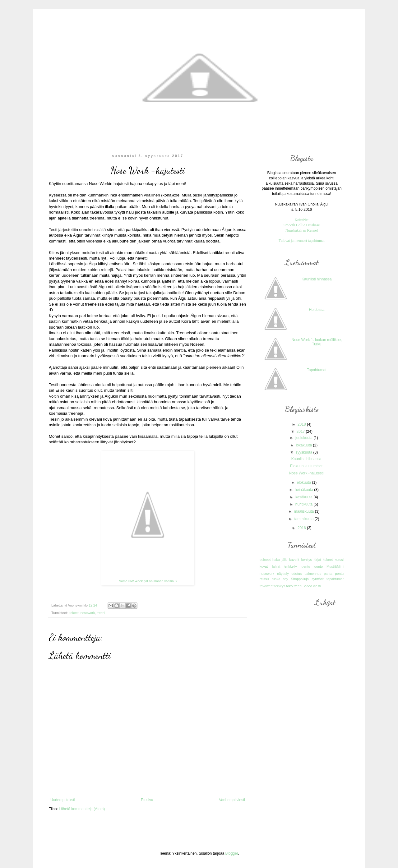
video (308, 586)
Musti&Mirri (335, 566)
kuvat (264, 566)
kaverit (294, 560)
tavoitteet (267, 586)
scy (286, 579)
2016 (302, 528)
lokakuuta (305, 445)
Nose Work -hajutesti (306, 473)
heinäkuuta (304, 490)
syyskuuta (305, 452)
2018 (302, 424)
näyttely (283, 574)
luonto (318, 566)
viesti (317, 586)
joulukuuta (304, 438)
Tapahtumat (317, 370)
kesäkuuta (304, 497)
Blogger (232, 853)
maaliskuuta (304, 511)
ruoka (276, 579)
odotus (296, 574)
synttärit (318, 579)
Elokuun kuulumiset (306, 466)
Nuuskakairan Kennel (302, 230)
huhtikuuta (305, 504)
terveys (280, 586)
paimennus (313, 574)
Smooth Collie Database (302, 225)
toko (289, 586)
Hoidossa (317, 310)
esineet (265, 560)
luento (305, 566)
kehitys (307, 560)
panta (328, 574)
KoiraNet (302, 220)
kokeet (74, 613)
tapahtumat (335, 579)
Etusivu (147, 800)
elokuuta (305, 482)
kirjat (317, 560)
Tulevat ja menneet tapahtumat (302, 241)
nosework (88, 613)
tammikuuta (304, 519)
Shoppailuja (300, 579)
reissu (264, 579)
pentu (339, 574)
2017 (301, 432)
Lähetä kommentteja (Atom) (82, 809)
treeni (101, 613)
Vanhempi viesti (232, 800)
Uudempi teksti (63, 800)
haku (276, 560)
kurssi (339, 560)
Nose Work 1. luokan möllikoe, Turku (317, 342)
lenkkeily (290, 566)
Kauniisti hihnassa (317, 279)
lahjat (276, 566)
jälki (285, 560)
